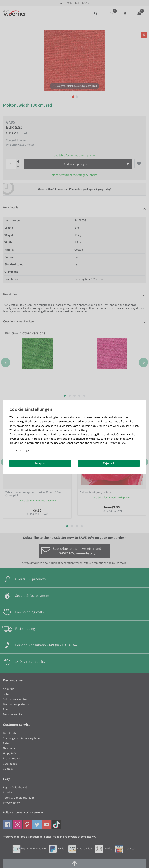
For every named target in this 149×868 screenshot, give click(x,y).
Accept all (40, 463)
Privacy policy (116, 443)
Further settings (19, 450)
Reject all (109, 463)
